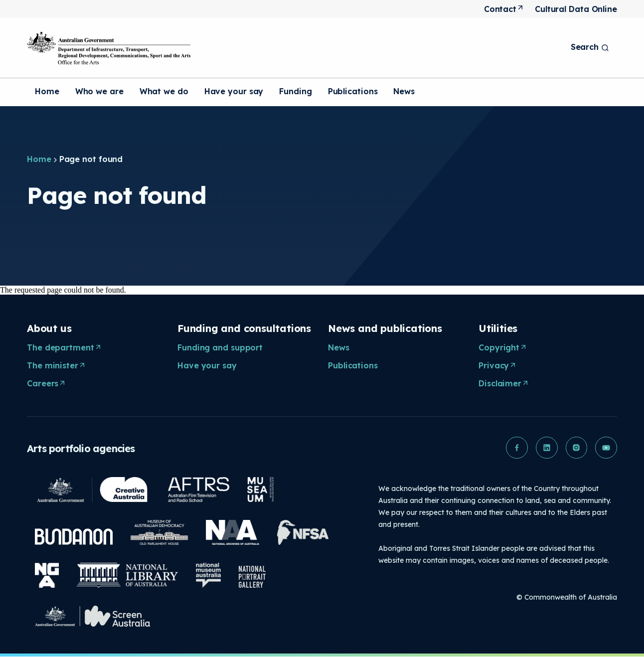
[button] (516, 448)
